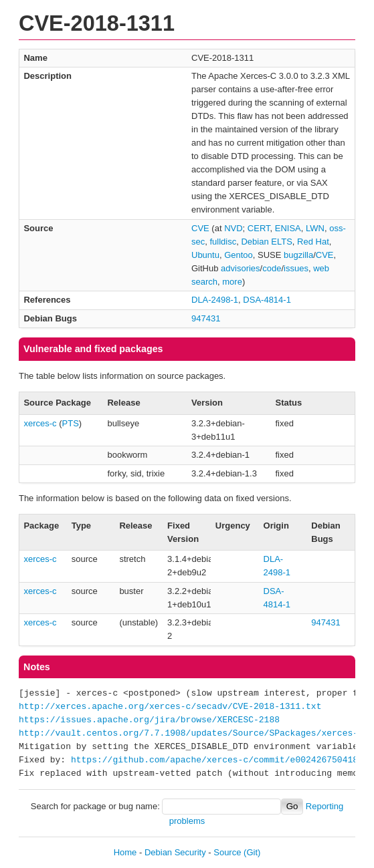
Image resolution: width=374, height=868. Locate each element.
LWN (315, 228)
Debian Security (175, 852)
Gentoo (239, 255)
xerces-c (40, 423)
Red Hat (313, 242)
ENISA (288, 228)
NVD (233, 228)
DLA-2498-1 (215, 300)
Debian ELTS (266, 242)
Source (227, 852)
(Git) (252, 852)
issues (296, 268)
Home (125, 852)
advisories (241, 268)
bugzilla (298, 255)
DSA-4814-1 (267, 300)
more (232, 282)
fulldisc (223, 242)
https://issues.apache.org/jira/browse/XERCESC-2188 (149, 720)
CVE (200, 228)
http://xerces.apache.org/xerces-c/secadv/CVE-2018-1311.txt (170, 707)
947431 (206, 318)
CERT (259, 228)
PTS (71, 423)
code (272, 268)
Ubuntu (205, 255)
